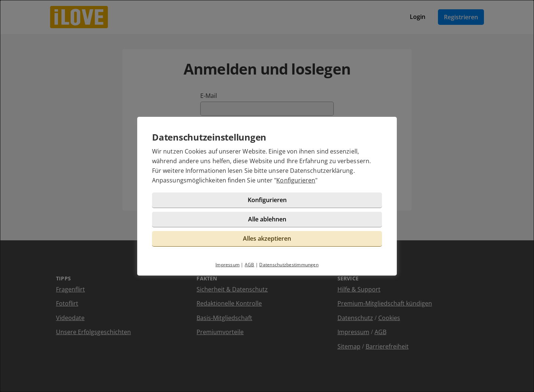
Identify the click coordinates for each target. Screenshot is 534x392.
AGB (250, 265)
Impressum (228, 265)
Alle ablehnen (267, 219)
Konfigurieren (296, 180)
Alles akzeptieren (267, 238)
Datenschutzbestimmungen (289, 265)
